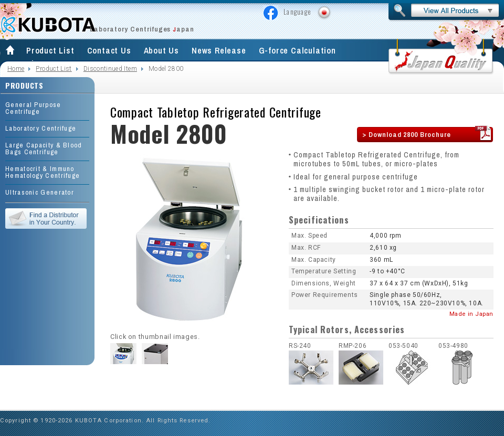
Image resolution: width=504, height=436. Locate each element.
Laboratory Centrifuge (41, 128)
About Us (161, 50)
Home (16, 69)
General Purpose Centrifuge (33, 108)
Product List (50, 50)
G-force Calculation (297, 50)
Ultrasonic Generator (40, 192)
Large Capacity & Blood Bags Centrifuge (44, 148)
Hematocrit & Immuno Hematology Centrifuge (43, 172)
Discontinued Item (110, 69)
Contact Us (109, 50)
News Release (219, 50)
